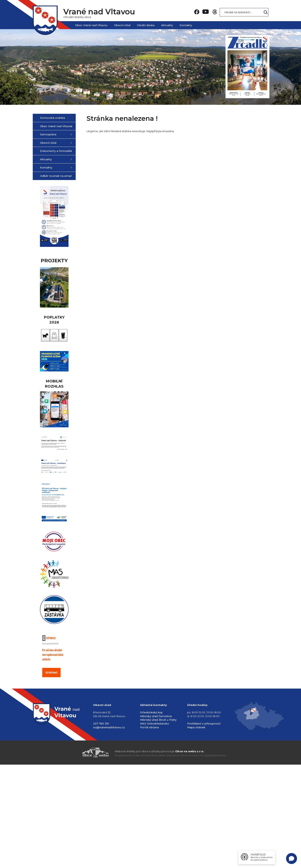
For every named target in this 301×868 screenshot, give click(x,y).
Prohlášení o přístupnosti (204, 827)
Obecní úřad (122, 25)
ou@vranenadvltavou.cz (109, 831)
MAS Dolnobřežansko (154, 827)
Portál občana (149, 831)
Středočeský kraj (151, 816)
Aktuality (167, 25)
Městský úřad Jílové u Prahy (158, 823)
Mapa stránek (196, 831)
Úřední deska (146, 25)
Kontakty (186, 25)
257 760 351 (101, 827)
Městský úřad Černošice (156, 820)
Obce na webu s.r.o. (190, 855)
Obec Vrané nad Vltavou (91, 25)
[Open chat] (292, 859)
